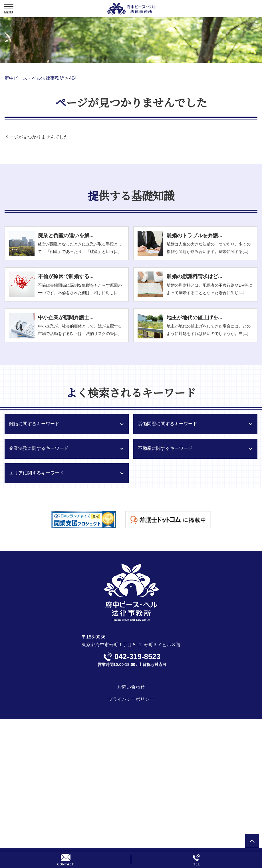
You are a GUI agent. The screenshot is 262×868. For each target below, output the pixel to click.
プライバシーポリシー (131, 699)
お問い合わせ (131, 687)
